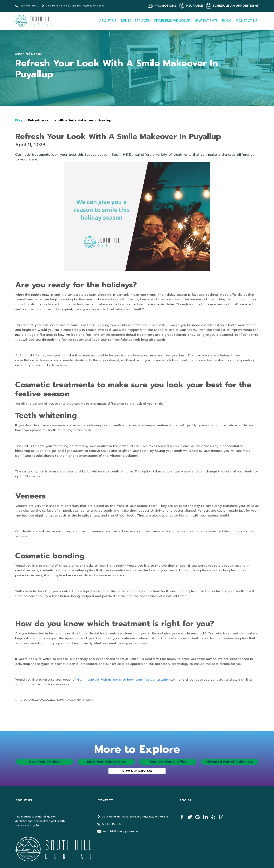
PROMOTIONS (165, 6)
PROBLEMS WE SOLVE (172, 21)
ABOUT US (108, 21)
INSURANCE (194, 6)
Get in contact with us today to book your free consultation (123, 680)
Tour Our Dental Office (168, 762)
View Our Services (137, 771)
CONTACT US (247, 21)
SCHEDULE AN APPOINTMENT (236, 6)
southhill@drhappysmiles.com (122, 831)
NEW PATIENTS (206, 21)
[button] (108, 21)
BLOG (227, 21)
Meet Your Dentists (45, 762)
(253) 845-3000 (29, 6)
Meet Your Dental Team (106, 762)
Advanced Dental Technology (229, 762)
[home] (34, 21)
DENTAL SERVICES (135, 21)
